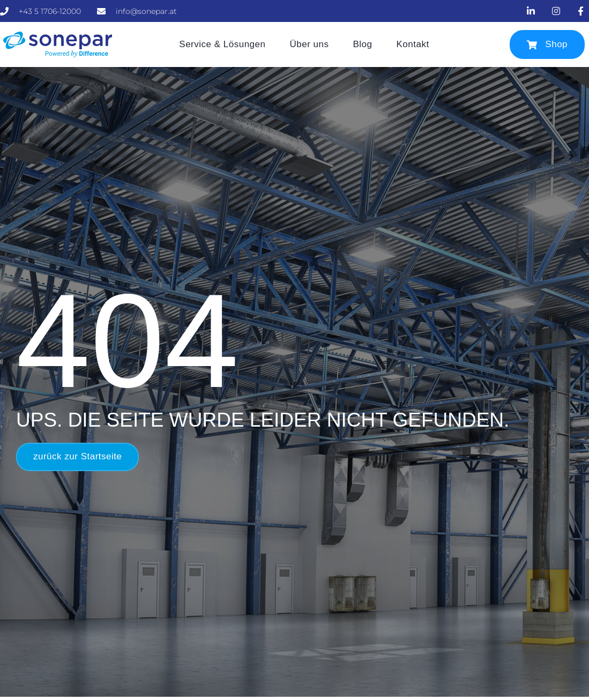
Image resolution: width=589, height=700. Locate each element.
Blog (362, 44)
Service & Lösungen (222, 44)
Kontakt (413, 44)
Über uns (309, 44)
